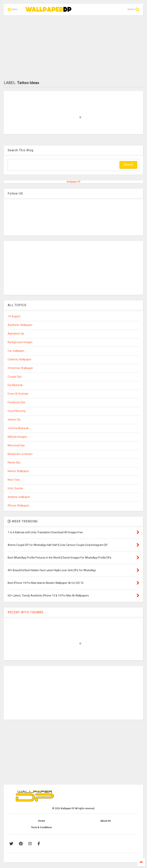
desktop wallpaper (19, 497)
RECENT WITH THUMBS (26, 612)
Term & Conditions (41, 827)
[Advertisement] (73, 48)
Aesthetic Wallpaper (20, 325)
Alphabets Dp (16, 334)
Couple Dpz (15, 377)
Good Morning (17, 411)
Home (42, 821)
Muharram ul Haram (20, 454)
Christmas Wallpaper (20, 368)
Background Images (20, 342)
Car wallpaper (16, 351)
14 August (14, 316)
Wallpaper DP (73, 182)
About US (105, 821)
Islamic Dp (14, 420)
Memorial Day (16, 445)
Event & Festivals (18, 394)
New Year (14, 480)
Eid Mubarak (15, 385)
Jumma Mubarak (18, 428)
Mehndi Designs (17, 437)
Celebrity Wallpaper (20, 360)
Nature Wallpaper (18, 471)
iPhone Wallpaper (18, 506)
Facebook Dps (16, 402)
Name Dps (14, 463)
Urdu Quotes (15, 488)
